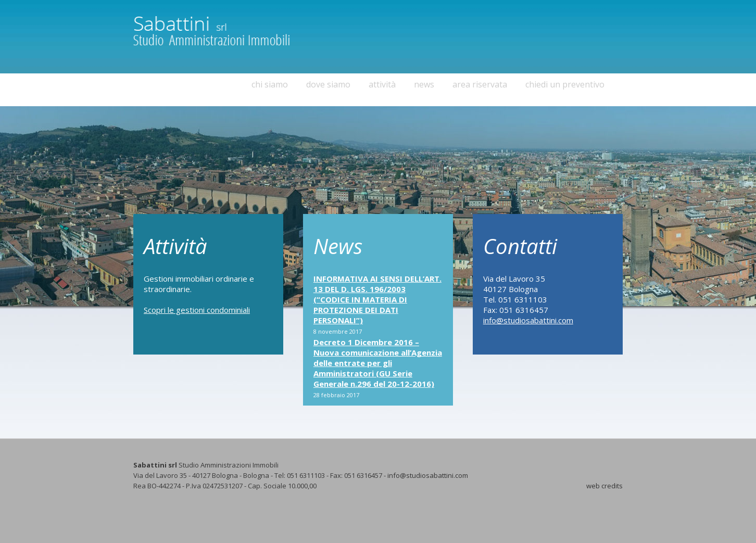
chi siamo (270, 84)
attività (382, 84)
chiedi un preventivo (565, 84)
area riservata (480, 84)
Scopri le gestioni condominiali (197, 310)
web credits (604, 486)
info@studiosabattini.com (528, 320)
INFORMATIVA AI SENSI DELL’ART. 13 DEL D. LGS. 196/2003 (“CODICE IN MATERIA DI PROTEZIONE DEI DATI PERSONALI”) (377, 299)
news (424, 84)
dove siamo (328, 84)
